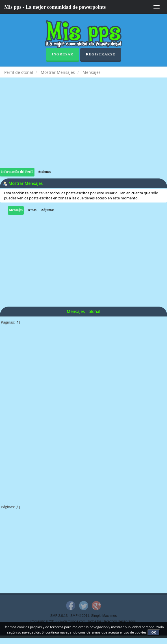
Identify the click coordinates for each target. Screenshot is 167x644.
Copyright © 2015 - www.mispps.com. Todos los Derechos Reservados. (84, 621)
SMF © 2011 (80, 616)
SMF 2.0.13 (59, 616)
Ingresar (63, 54)
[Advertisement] (83, 128)
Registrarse (101, 54)
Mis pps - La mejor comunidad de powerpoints (55, 7)
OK (154, 632)
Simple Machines (104, 616)
